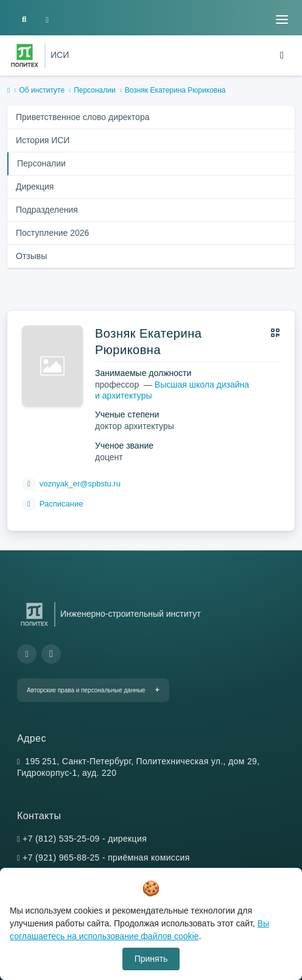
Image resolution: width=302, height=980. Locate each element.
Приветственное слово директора (83, 117)
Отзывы (31, 256)
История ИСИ (43, 140)
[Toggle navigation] (282, 20)
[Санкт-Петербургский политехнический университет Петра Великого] (25, 55)
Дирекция (35, 186)
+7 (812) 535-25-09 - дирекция (85, 839)
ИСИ (60, 55)
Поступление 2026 (52, 233)
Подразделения (47, 210)
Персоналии (95, 90)
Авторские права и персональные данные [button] (86, 690)
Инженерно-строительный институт (131, 614)
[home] (9, 91)
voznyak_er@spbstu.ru (80, 484)
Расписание (61, 504)
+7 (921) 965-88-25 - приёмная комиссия (106, 857)
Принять (151, 959)
